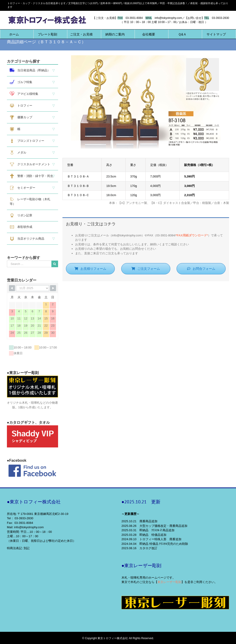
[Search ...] (29, 264)
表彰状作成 (21, 227)
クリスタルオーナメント (30, 164)
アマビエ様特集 (24, 94)
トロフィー (21, 106)
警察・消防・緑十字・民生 (31, 176)
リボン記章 (21, 215)
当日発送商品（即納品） (30, 70)
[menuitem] (14, 34)
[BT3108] (146, 57)
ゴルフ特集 (21, 82)
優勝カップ (21, 117)
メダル (18, 153)
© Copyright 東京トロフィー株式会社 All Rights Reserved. (118, 638)
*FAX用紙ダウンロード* (192, 235)
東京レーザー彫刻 (169, 582)
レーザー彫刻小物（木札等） (30, 201)
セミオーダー (22, 188)
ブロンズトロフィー (27, 141)
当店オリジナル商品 (27, 239)
